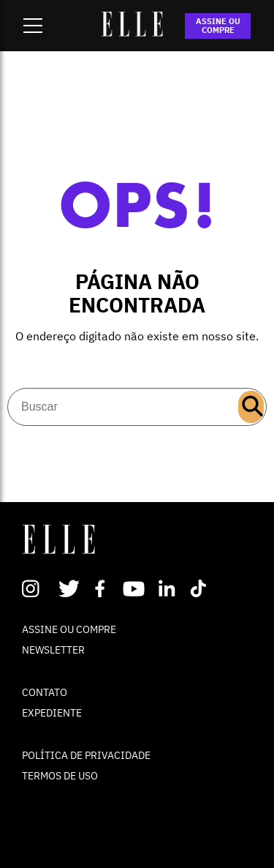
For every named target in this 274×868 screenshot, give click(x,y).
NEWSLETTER (53, 650)
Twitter (70, 588)
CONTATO (45, 692)
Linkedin (168, 588)
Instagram (37, 588)
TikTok (201, 588)
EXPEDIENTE (52, 713)
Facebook (103, 588)
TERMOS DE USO (60, 776)
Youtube (136, 588)
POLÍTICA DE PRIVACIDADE (86, 755)
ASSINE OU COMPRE (218, 26)
